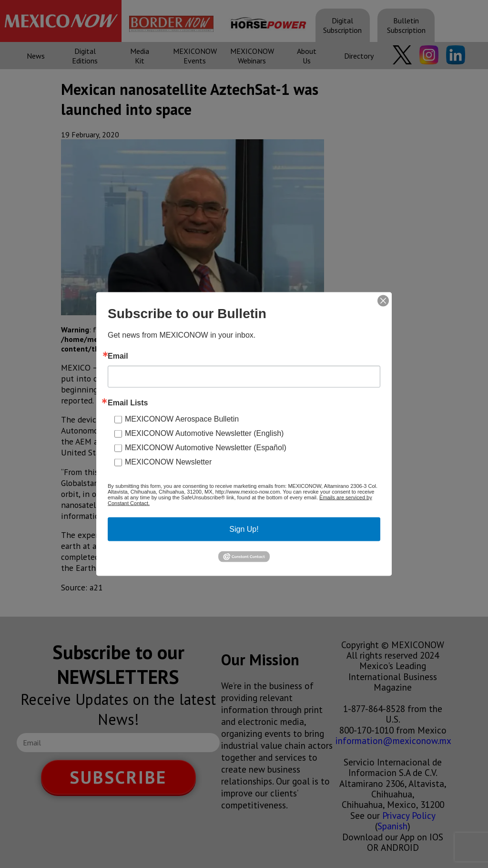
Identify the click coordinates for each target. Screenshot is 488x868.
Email (118, 356)
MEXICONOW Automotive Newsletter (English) (204, 433)
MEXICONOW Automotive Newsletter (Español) (206, 448)
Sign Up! (244, 529)
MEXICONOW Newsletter (168, 462)
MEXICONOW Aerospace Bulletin (182, 419)
